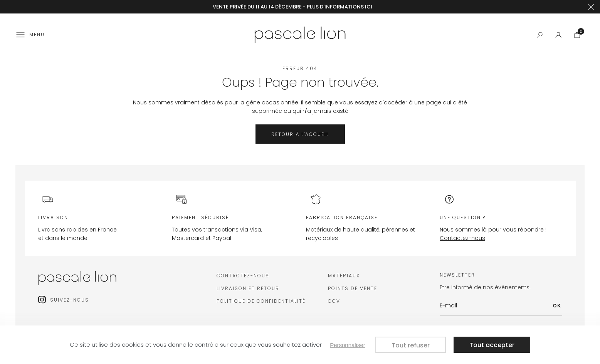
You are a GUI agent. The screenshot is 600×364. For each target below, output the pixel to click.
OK (557, 306)
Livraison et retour (248, 288)
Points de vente (353, 288)
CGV (334, 301)
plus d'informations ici (339, 7)
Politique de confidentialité (261, 301)
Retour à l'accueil (300, 134)
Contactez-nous (462, 238)
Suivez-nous (70, 300)
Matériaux (344, 276)
